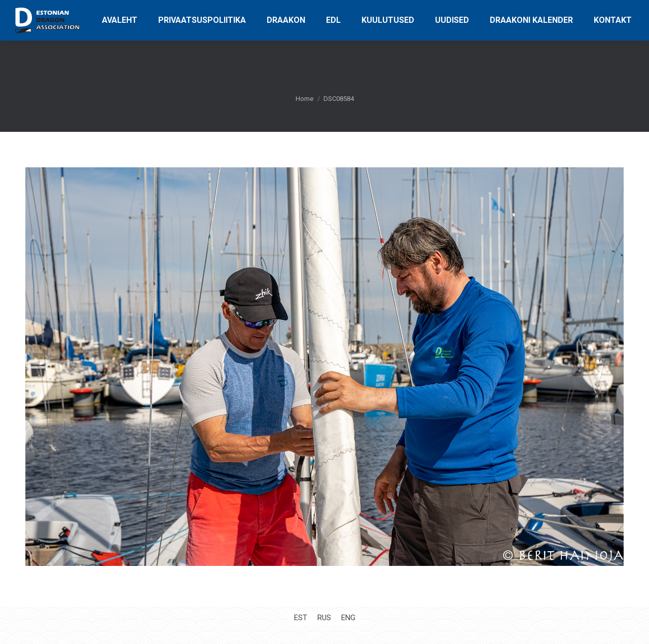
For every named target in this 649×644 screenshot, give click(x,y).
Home (304, 99)
